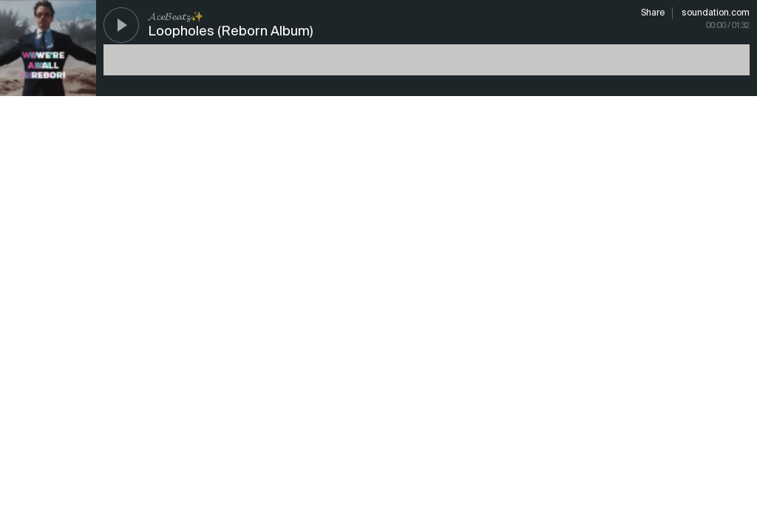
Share (653, 13)
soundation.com (716, 13)
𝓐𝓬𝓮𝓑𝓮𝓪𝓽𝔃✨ (176, 17)
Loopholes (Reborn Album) (230, 32)
